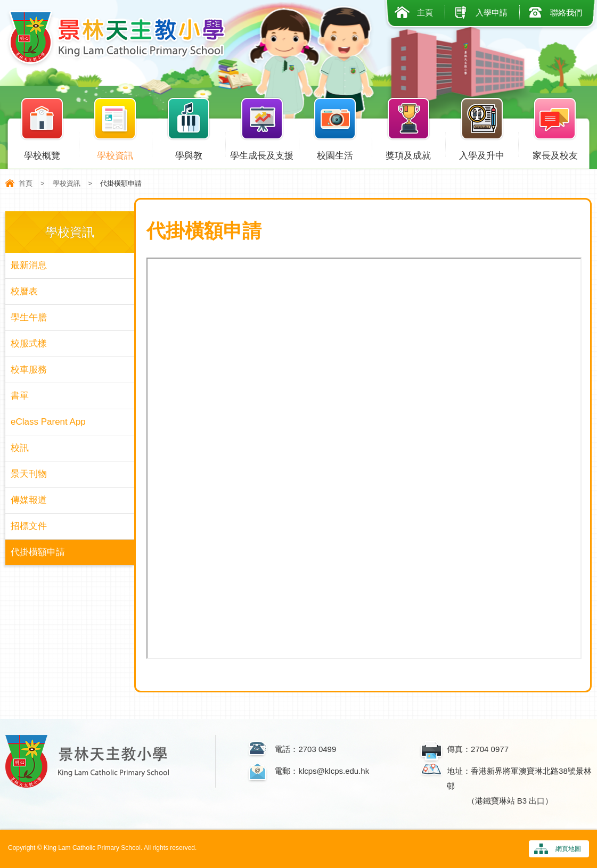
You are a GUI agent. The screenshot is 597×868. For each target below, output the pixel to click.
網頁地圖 (568, 849)
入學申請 (492, 13)
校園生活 (336, 153)
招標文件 (29, 526)
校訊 (20, 448)
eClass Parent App (48, 422)
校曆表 (24, 291)
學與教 (189, 153)
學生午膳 (29, 317)
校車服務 (29, 370)
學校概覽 (42, 153)
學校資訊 (116, 153)
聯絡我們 (566, 13)
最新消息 (29, 265)
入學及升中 (482, 153)
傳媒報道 (29, 500)
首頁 (26, 183)
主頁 (425, 13)
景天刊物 (29, 474)
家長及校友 (555, 153)
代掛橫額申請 (38, 552)
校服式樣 (29, 344)
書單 (20, 396)
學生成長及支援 (262, 153)
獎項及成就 (408, 153)
